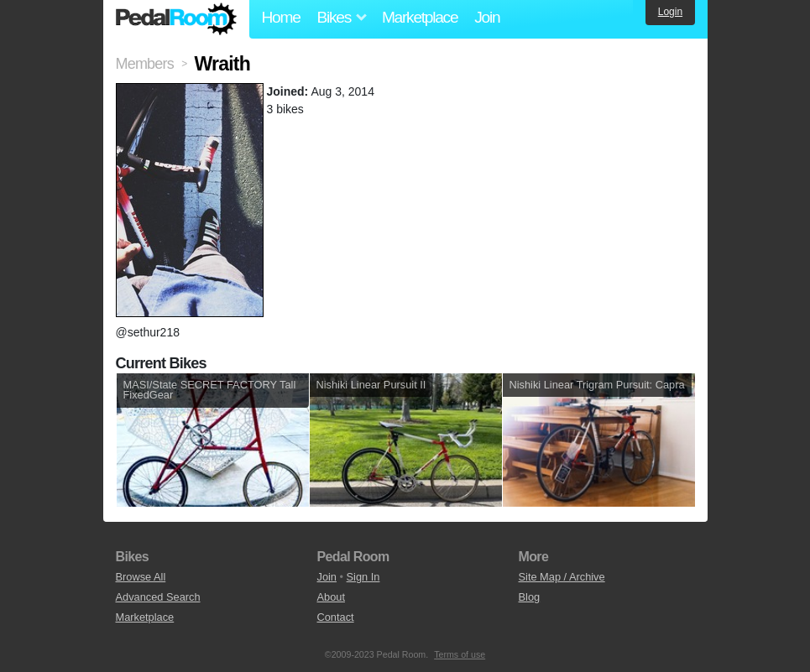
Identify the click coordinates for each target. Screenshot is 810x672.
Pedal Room (176, 19)
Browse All (141, 577)
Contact (336, 617)
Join (487, 17)
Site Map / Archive (562, 577)
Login (670, 12)
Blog (530, 597)
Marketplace (420, 17)
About (331, 597)
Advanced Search (158, 597)
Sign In (363, 577)
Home (281, 17)
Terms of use (460, 654)
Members (145, 64)
